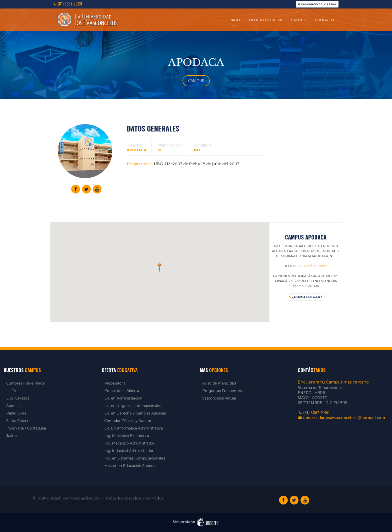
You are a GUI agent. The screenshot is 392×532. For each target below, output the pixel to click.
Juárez (12, 436)
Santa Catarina (19, 421)
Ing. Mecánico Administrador (129, 443)
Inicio (235, 20)
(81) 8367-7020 (68, 4)
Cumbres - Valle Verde (25, 383)
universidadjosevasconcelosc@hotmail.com (341, 418)
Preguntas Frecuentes (222, 391)
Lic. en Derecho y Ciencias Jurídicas (135, 413)
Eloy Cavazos (18, 398)
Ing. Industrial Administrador (129, 451)
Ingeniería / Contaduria (26, 428)
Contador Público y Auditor (128, 421)
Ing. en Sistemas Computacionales (135, 458)
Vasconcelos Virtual (317, 4)
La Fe (11, 391)
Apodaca (14, 406)
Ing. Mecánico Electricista (127, 436)
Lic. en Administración (123, 398)
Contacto (324, 20)
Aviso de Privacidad (219, 383)
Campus (298, 20)
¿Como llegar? (306, 297)
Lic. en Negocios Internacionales (133, 406)
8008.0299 (302, 266)
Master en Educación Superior (130, 466)
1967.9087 (320, 266)
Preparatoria (115, 383)
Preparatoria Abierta (122, 391)
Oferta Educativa (265, 20)
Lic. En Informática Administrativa (133, 428)
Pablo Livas (16, 413)
